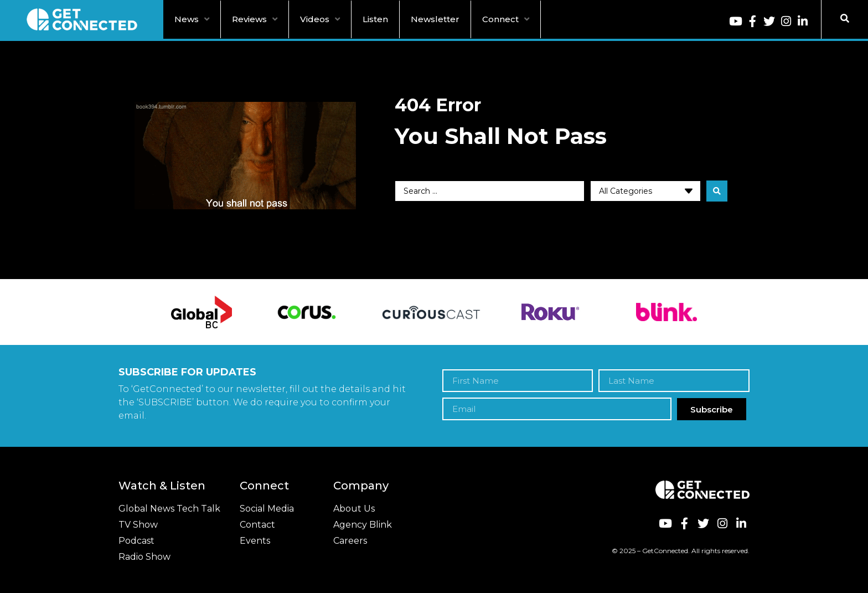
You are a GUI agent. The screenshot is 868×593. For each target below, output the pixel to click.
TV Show (138, 525)
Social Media (267, 509)
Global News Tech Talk (169, 509)
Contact (257, 525)
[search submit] (717, 191)
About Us (354, 509)
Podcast (136, 541)
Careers (350, 541)
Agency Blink (363, 525)
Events (255, 541)
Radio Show (144, 557)
